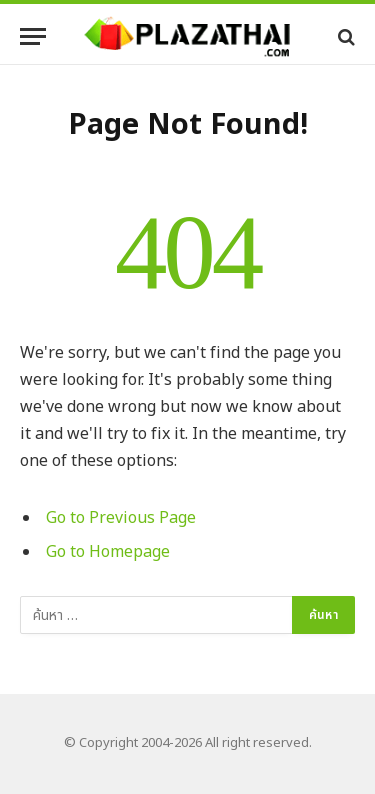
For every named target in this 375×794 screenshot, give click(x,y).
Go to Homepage (108, 552)
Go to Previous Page (121, 518)
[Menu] (33, 36)
